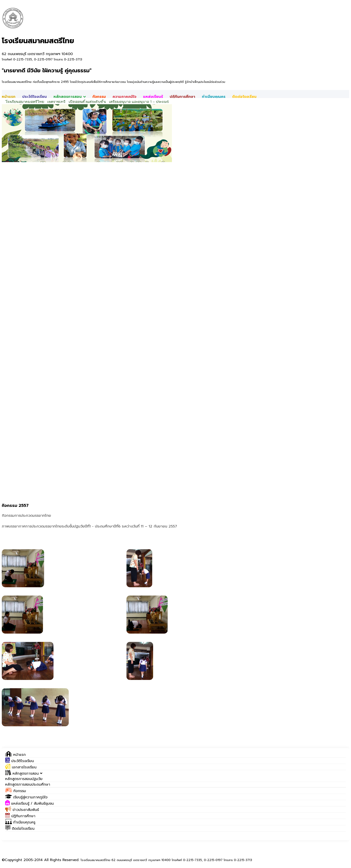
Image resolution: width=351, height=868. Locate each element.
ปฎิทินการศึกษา (182, 97)
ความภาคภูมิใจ (124, 97)
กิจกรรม (99, 97)
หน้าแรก (9, 97)
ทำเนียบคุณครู (214, 97)
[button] (24, 774)
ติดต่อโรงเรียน (244, 97)
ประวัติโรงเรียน (34, 97)
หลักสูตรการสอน (70, 97)
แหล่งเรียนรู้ (153, 97)
